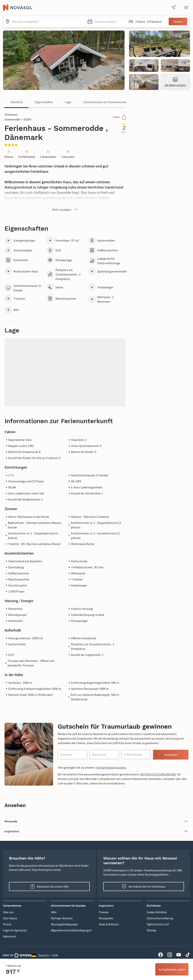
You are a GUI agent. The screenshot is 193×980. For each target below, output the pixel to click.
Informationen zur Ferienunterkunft (107, 102)
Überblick (16, 102)
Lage (68, 102)
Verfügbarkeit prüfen (172, 969)
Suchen (178, 21)
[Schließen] (186, 8)
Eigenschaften (44, 102)
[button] (106, 21)
